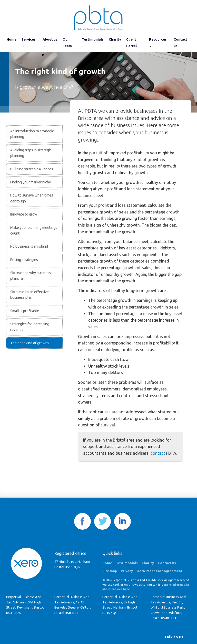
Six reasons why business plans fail (31, 276)
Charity (115, 39)
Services (29, 42)
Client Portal (131, 43)
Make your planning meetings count (34, 230)
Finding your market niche (31, 182)
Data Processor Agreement (160, 571)
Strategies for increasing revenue (30, 327)
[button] (174, 637)
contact (158, 453)
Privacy (127, 571)
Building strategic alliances (32, 169)
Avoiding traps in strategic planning (31, 153)
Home (12, 39)
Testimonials (93, 39)
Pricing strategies (24, 260)
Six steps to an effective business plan (29, 295)
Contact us (180, 43)
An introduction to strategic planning (32, 134)
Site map (110, 571)
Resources (158, 42)
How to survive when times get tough (32, 198)
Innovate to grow (24, 214)
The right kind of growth (29, 343)
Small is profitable (25, 311)
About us (50, 42)
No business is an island (29, 246)
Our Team (67, 43)
